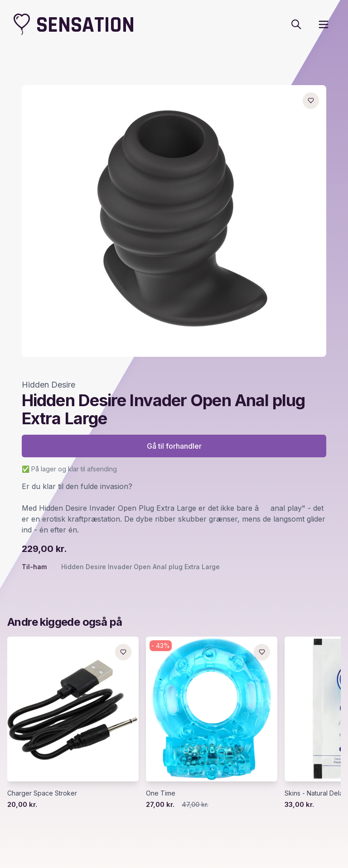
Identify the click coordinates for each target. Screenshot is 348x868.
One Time (161, 793)
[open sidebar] (324, 24)
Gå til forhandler (174, 446)
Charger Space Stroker (42, 793)
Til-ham (34, 567)
